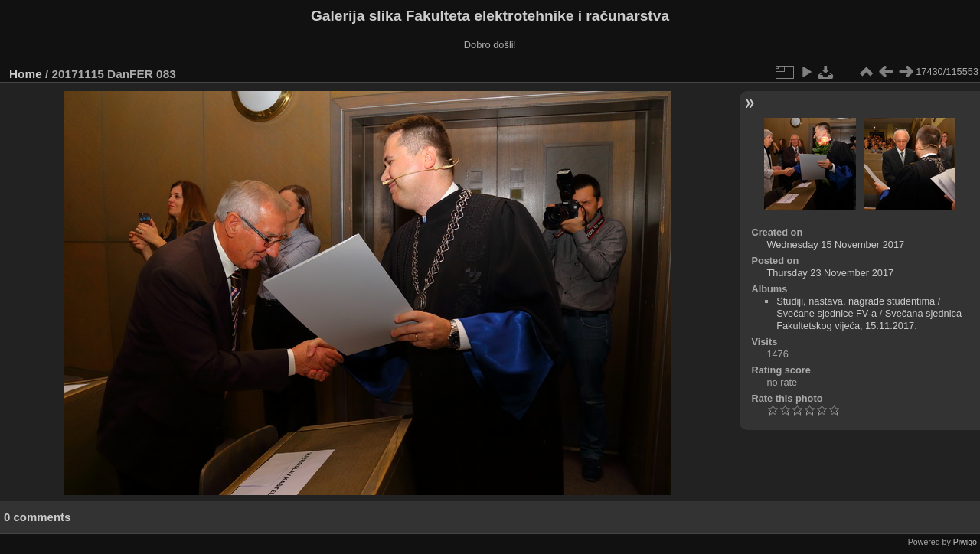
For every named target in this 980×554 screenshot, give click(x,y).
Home (26, 74)
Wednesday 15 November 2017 (835, 244)
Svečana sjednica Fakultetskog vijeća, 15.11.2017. (869, 319)
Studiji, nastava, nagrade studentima (856, 301)
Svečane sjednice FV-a (826, 313)
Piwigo (965, 542)
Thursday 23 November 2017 (830, 273)
